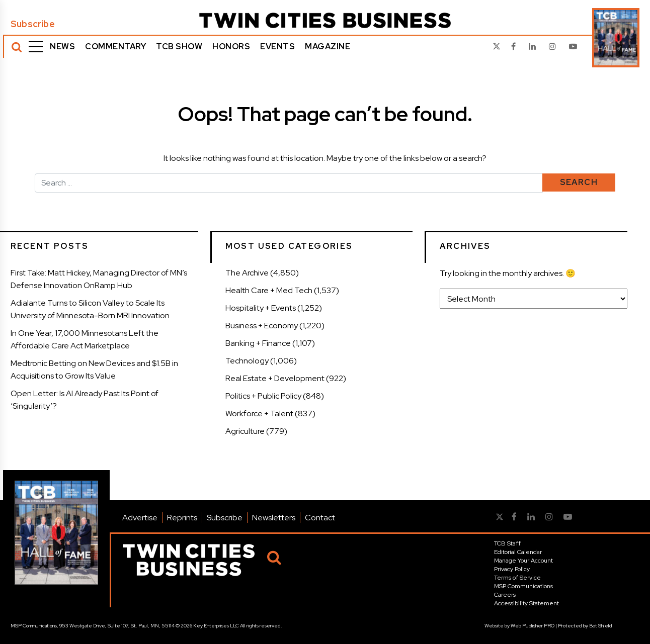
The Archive (247, 273)
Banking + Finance (258, 343)
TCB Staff (507, 543)
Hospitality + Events (261, 308)
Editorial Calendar (518, 552)
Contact (320, 518)
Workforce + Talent (259, 413)
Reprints (182, 518)
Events (277, 47)
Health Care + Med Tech (269, 290)
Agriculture (245, 431)
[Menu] (36, 47)
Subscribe (33, 24)
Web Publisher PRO (533, 626)
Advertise (140, 518)
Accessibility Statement (526, 603)
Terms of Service (517, 578)
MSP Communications (523, 586)
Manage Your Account (523, 561)
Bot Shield (601, 626)
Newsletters (274, 518)
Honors (231, 47)
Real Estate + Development (275, 378)
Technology (247, 361)
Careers (505, 595)
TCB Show (179, 47)
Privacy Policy (512, 569)
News (62, 47)
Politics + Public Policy (263, 396)
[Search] (17, 47)
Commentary (115, 47)
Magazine (328, 47)
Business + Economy (262, 326)
